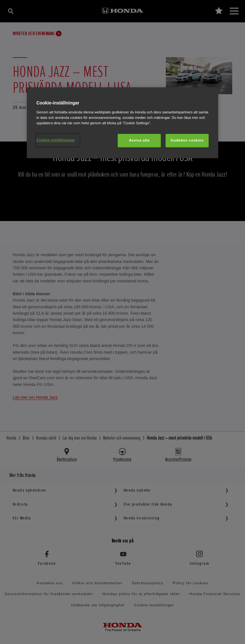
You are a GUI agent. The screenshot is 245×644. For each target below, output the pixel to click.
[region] (122, 123)
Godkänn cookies (187, 140)
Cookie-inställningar (56, 140)
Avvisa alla (139, 140)
